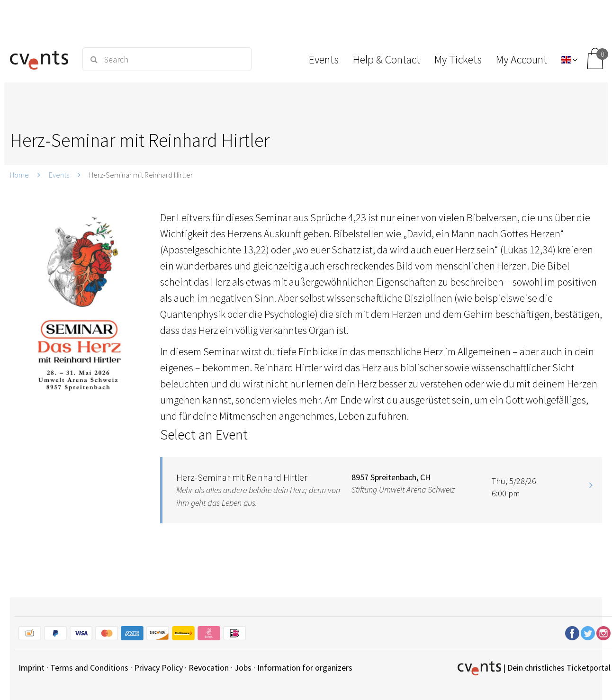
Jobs (243, 668)
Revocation (209, 668)
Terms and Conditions (89, 668)
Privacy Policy (158, 668)
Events (59, 175)
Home (19, 175)
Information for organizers (305, 668)
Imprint (31, 668)
